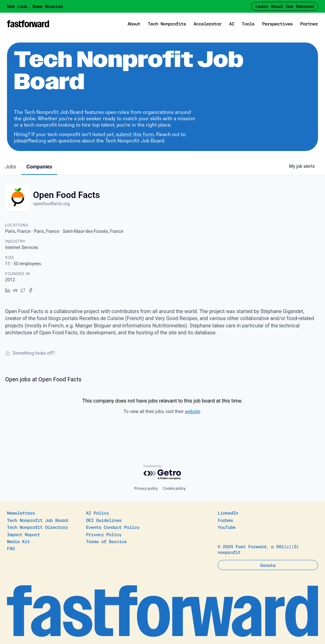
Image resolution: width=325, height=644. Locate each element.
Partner (309, 23)
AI (232, 23)
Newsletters (21, 513)
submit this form (135, 134)
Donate (268, 565)
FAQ (11, 548)
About (134, 23)
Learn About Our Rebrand (285, 6)
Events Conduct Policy (113, 527)
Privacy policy (146, 489)
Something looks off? (30, 353)
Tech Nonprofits (167, 23)
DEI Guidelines (104, 520)
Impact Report (23, 534)
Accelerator (208, 23)
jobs (11, 167)
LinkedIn (228, 513)
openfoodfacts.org (51, 204)
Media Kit (18, 541)
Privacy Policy (104, 534)
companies (39, 167)
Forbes (225, 520)
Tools (248, 23)
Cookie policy (174, 489)
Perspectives (277, 23)
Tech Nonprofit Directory (37, 527)
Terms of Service (106, 541)
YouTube (227, 527)
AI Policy (97, 513)
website (192, 411)
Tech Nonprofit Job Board (37, 520)
